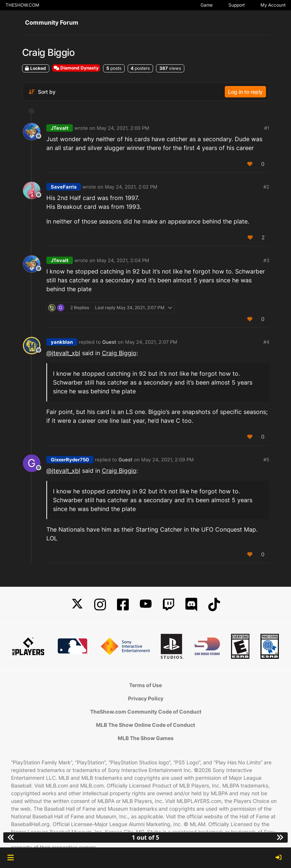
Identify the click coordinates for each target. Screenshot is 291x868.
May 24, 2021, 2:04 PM (123, 260)
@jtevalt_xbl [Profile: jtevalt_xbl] (63, 353)
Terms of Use (145, 685)
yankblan (62, 342)
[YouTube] (146, 605)
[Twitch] (168, 605)
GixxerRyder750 (70, 460)
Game (207, 5)
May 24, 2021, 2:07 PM (151, 342)
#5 (266, 460)
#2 (266, 187)
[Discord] (191, 605)
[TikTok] (214, 605)
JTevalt (60, 128)
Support (237, 5)
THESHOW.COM (22, 5)
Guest (109, 342)
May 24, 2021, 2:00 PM (123, 128)
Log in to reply (245, 92)
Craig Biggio (119, 353)
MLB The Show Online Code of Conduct (145, 725)
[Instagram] (100, 605)
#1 (267, 128)
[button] (10, 858)
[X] (77, 605)
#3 (266, 260)
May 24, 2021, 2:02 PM (131, 187)
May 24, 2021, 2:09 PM (168, 460)
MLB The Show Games (146, 738)
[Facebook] (123, 605)
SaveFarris (64, 187)
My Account (273, 5)
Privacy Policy (146, 698)
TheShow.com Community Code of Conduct (146, 712)
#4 (266, 342)
